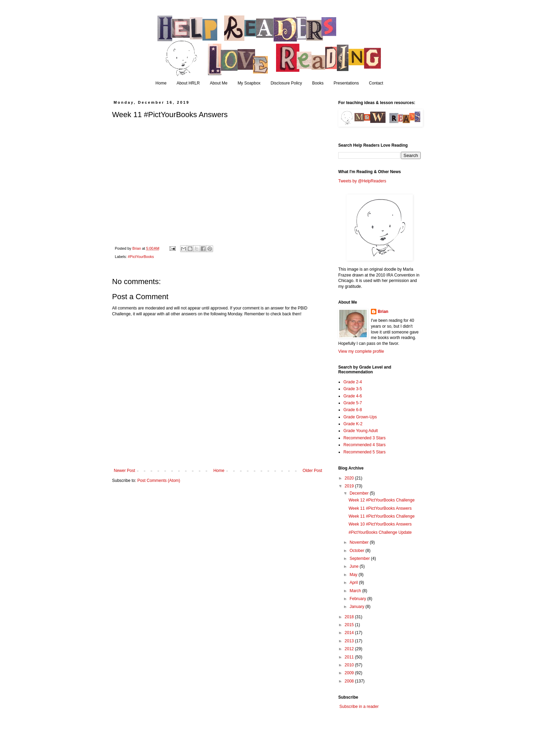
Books (318, 83)
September (360, 558)
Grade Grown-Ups (360, 417)
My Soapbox (249, 83)
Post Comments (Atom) (159, 481)
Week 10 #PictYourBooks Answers (380, 524)
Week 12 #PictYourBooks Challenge (382, 500)
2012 (350, 649)
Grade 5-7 (353, 403)
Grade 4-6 (353, 396)
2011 (350, 657)
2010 (350, 665)
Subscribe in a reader (359, 707)
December (360, 493)
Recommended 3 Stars (365, 438)
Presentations (346, 83)
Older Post (312, 471)
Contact (376, 83)
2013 (350, 641)
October (357, 551)
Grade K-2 (353, 424)
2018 (350, 617)
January (357, 607)
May (354, 575)
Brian (383, 312)
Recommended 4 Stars (365, 445)
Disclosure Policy (286, 83)
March (356, 591)
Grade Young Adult (361, 431)
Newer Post (124, 471)
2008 (350, 681)
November (360, 542)
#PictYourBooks (141, 257)
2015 (350, 625)
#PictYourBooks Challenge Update (380, 532)
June (355, 566)
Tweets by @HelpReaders (362, 181)
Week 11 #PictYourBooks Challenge (382, 516)
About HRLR (188, 83)
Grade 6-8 (353, 410)
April (354, 583)
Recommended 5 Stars (365, 452)
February (358, 599)
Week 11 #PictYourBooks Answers (380, 508)
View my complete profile (361, 351)
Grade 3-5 (353, 389)
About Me (218, 83)
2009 (350, 673)
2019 (350, 486)
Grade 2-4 (353, 382)
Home (161, 83)
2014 (350, 633)
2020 (350, 478)
